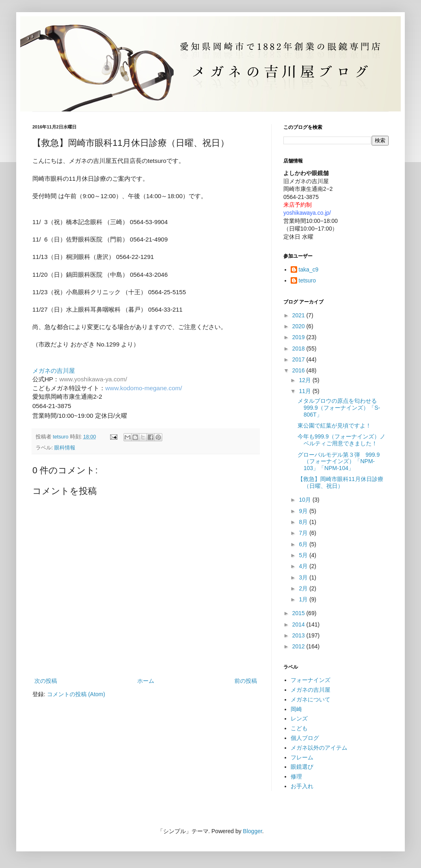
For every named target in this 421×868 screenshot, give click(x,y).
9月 (304, 511)
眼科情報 (65, 448)
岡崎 (296, 709)
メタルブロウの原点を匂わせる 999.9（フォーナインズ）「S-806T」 (340, 408)
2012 (299, 646)
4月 (304, 566)
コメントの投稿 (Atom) (76, 694)
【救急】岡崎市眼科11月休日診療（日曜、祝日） (340, 482)
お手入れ (302, 786)
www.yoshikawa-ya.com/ (93, 379)
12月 (305, 380)
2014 (299, 624)
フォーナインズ (310, 680)
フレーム (302, 757)
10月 (305, 500)
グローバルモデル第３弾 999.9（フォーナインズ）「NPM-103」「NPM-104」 (339, 462)
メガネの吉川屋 (310, 690)
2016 (299, 370)
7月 (304, 533)
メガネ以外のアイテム (319, 748)
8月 (304, 522)
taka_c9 (309, 269)
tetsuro (307, 280)
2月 (304, 588)
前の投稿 (246, 681)
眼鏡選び (302, 767)
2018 (299, 348)
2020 (299, 326)
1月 (304, 599)
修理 (296, 776)
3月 (304, 577)
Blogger (252, 831)
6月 (304, 544)
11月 (305, 391)
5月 (304, 555)
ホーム (146, 681)
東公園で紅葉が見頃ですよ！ (334, 425)
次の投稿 (46, 681)
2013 (299, 635)
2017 (299, 359)
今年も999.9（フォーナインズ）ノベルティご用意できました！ (341, 440)
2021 (299, 315)
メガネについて (310, 699)
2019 (299, 337)
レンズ (299, 718)
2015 (299, 613)
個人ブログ (305, 738)
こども (299, 728)
